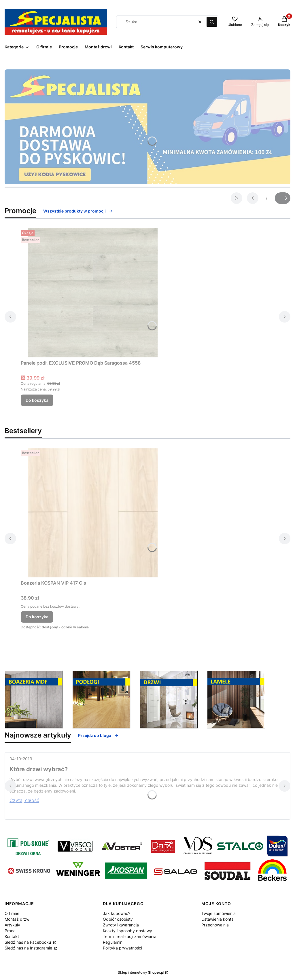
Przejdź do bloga (98, 735)
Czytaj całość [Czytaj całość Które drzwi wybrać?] (24, 800)
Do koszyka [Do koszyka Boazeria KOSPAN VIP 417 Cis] (37, 617)
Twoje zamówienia (219, 913)
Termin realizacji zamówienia (130, 936)
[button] (212, 22)
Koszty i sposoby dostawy (127, 931)
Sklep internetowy (141, 972)
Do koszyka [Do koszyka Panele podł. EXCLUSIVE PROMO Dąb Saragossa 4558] (37, 400)
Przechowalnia (215, 925)
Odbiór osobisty (118, 919)
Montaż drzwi (17, 919)
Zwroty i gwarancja (121, 925)
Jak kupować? (117, 913)
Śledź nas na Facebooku (28, 942)
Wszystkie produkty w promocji (78, 211)
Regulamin (113, 942)
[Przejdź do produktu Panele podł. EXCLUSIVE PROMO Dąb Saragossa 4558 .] (93, 293)
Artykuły (12, 925)
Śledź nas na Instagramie (29, 948)
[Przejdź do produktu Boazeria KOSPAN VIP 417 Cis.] (93, 513)
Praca (10, 931)
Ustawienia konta (218, 919)
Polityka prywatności (122, 948)
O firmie (12, 913)
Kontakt (12, 936)
